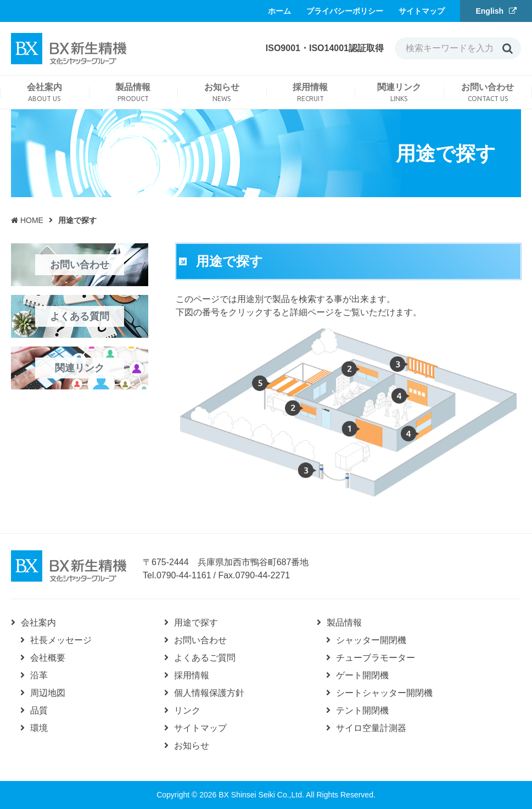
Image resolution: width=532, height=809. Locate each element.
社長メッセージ (61, 640)
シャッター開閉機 (371, 640)
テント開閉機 (362, 710)
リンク (187, 710)
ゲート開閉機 (362, 675)
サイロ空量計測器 (371, 728)
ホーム (279, 11)
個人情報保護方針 (209, 693)
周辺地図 (48, 693)
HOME (27, 220)
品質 (39, 710)
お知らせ (192, 746)
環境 (39, 728)
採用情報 (192, 675)
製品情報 (344, 623)
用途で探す (196, 623)
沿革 (39, 675)
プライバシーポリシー (345, 11)
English (489, 11)
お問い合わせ (200, 640)
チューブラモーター (376, 658)
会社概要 (48, 658)
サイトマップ (422, 11)
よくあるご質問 (205, 658)
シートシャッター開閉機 (384, 693)
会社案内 (38, 623)
